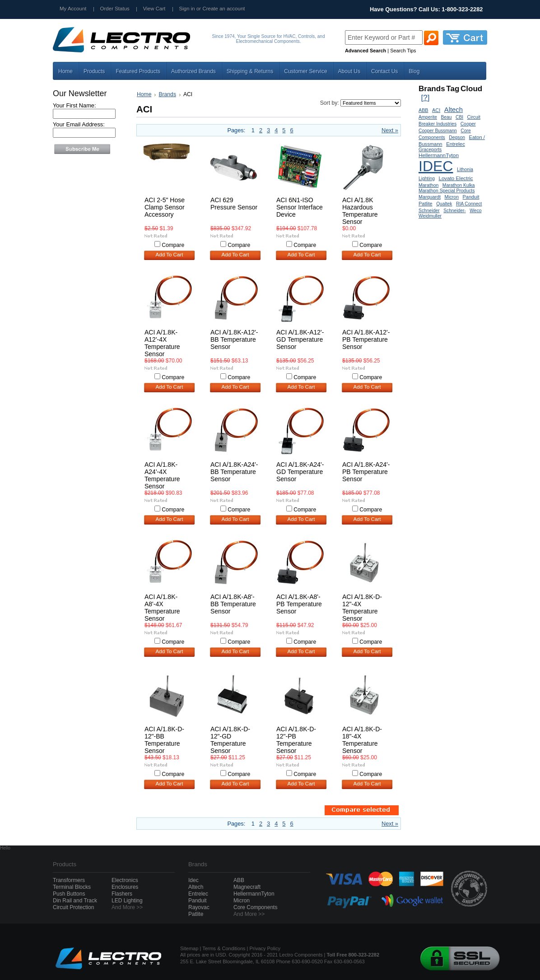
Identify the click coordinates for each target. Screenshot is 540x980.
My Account (73, 9)
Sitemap (189, 948)
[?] (425, 98)
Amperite (428, 117)
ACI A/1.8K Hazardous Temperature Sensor (360, 211)
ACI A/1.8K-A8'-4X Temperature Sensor (162, 608)
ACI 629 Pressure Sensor (234, 204)
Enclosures (125, 887)
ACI (436, 110)
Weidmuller (430, 216)
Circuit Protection (73, 907)
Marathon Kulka (459, 185)
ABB (424, 110)
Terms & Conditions (224, 948)
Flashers (122, 894)
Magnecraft (247, 887)
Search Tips (403, 51)
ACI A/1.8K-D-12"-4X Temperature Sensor (362, 608)
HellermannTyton (439, 155)
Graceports (430, 150)
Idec (193, 880)
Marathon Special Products (447, 191)
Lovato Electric (456, 178)
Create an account (223, 9)
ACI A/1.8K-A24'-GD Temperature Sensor (300, 472)
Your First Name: (74, 105)
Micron (452, 197)
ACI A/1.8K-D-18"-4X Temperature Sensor (362, 740)
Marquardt (430, 197)
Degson (457, 137)
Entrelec (456, 144)
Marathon (428, 185)
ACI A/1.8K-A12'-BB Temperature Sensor (234, 339)
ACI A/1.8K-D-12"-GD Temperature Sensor (230, 740)
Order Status (115, 9)
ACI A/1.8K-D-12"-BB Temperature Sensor (164, 740)
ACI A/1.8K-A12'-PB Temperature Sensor (366, 339)
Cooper (468, 124)
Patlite (426, 204)
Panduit (471, 197)
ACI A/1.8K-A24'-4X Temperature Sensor (162, 475)
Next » (390, 130)
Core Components (255, 907)
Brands (167, 94)
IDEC (436, 166)
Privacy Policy (265, 948)
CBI (459, 117)
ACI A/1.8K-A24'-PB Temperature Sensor (366, 472)
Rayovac (199, 907)
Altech (454, 110)
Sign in (187, 9)
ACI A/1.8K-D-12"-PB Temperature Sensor (296, 740)
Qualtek (444, 204)
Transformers (69, 880)
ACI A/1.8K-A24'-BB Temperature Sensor (234, 472)
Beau (447, 117)
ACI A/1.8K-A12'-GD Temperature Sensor (300, 339)
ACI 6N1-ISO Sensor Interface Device (300, 207)
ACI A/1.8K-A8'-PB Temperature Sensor (299, 604)
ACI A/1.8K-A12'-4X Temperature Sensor (162, 343)
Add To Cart (170, 255)
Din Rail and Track (75, 901)
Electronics (125, 880)
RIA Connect (469, 204)
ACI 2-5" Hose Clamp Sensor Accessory (165, 207)
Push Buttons (69, 894)
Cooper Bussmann (438, 131)
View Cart (154, 9)
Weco (475, 211)
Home (144, 94)
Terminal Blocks (72, 887)
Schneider (429, 211)
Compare (173, 245)
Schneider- (455, 211)
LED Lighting (127, 901)
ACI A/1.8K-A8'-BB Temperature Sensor (233, 604)
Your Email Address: (79, 124)
